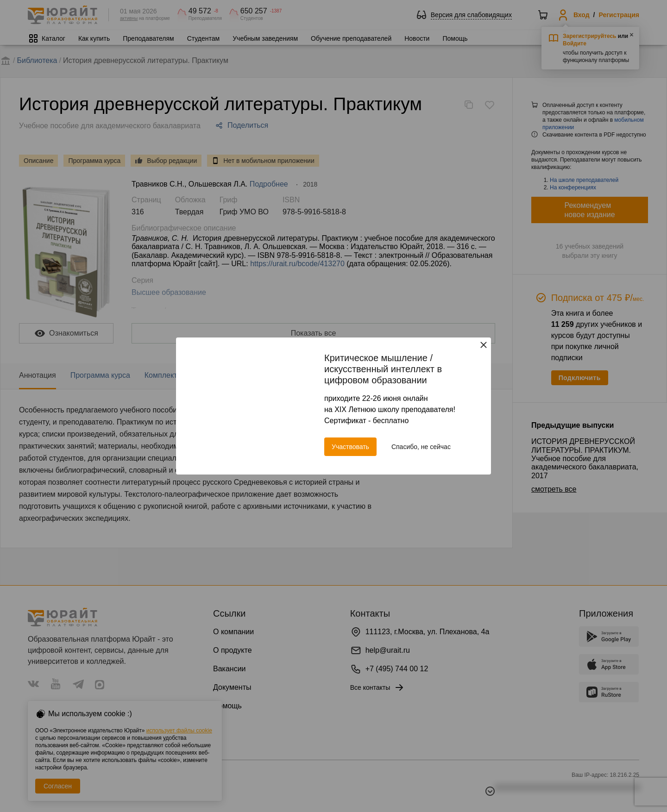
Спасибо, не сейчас (421, 447)
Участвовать (350, 447)
